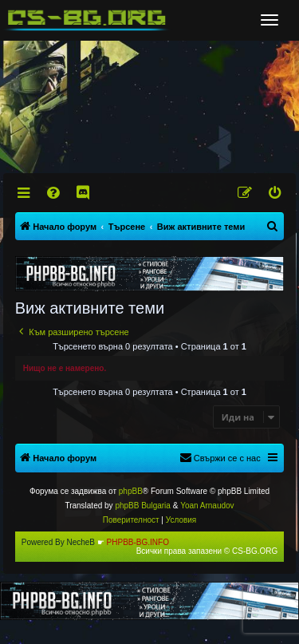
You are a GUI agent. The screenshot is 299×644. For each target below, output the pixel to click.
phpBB (131, 491)
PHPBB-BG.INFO (138, 542)
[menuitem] (54, 193)
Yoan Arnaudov (207, 506)
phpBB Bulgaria (143, 506)
